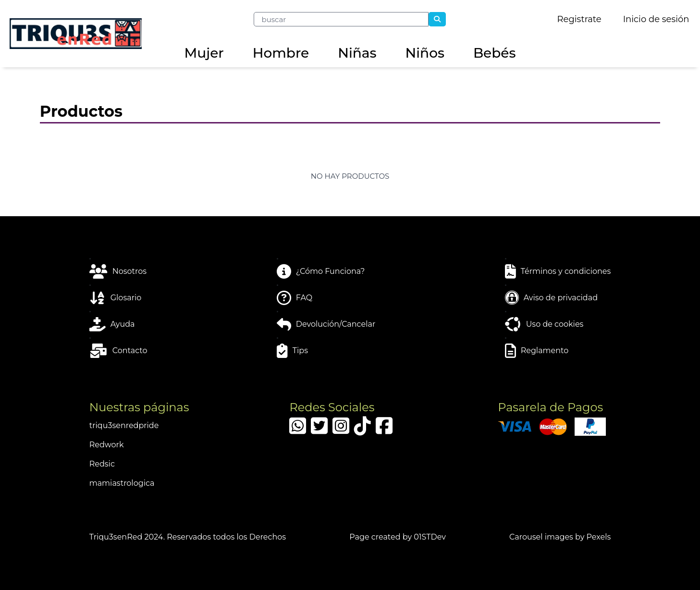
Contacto (118, 351)
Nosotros (118, 271)
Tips (292, 351)
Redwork (107, 445)
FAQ (295, 298)
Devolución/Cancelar (326, 324)
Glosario (116, 298)
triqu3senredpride (124, 425)
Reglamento (537, 351)
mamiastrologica (122, 483)
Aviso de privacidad (551, 298)
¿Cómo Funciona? (321, 271)
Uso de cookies (544, 324)
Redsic (102, 464)
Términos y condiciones (558, 271)
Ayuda (112, 324)
